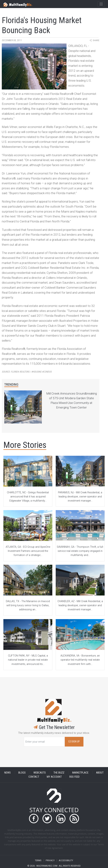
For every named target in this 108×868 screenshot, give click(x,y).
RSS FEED (74, 777)
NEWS (7, 772)
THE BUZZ (59, 772)
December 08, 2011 (12, 40)
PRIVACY (50, 860)
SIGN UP (74, 742)
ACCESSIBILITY (66, 860)
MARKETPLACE (80, 772)
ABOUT (100, 772)
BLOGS (22, 772)
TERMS (38, 860)
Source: (27, 372)
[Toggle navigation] (101, 4)
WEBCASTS (40, 772)
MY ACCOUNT (54, 777)
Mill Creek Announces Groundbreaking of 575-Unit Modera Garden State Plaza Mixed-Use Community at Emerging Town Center (72, 400)
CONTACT (34, 777)
